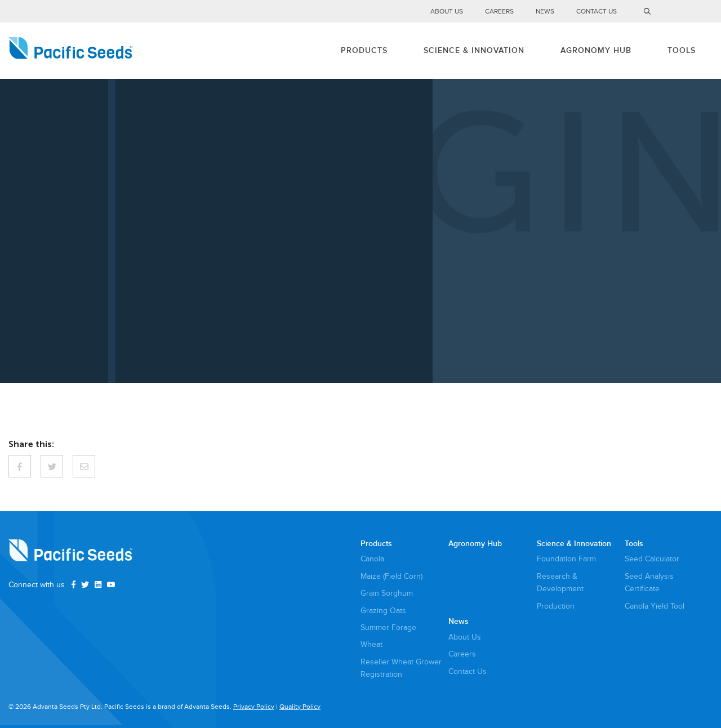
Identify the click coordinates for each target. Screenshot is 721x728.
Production (556, 606)
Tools (682, 50)
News (545, 12)
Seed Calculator (652, 559)
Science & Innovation (474, 50)
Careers (499, 12)
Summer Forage (388, 627)
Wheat (371, 644)
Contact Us (597, 12)
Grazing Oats (383, 611)
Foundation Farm (566, 559)
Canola (372, 559)
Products (364, 50)
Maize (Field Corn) (391, 576)
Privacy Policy (254, 707)
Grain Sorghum (387, 593)
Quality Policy (300, 707)
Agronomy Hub (596, 50)
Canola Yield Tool (655, 606)
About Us (447, 12)
